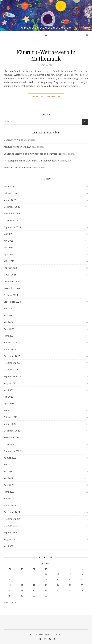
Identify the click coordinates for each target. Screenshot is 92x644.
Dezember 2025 (12, 207)
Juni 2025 (8, 241)
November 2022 (12, 437)
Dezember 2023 (12, 356)
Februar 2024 (11, 342)
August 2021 (10, 539)
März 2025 (9, 261)
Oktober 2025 (11, 220)
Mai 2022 (8, 478)
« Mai (6, 602)
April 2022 (9, 485)
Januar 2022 (10, 505)
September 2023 (12, 376)
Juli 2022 (8, 465)
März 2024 (9, 336)
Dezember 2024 (12, 281)
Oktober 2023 (11, 370)
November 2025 (12, 214)
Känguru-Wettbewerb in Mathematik (46, 55)
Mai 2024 (8, 322)
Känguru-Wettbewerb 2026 (18, 147)
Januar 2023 (10, 424)
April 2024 (9, 329)
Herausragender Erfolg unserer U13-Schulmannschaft (31, 161)
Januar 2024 (10, 349)
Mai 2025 (8, 247)
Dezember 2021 (12, 512)
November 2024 (12, 288)
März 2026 (9, 186)
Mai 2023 (8, 397)
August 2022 (10, 458)
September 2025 (12, 227)
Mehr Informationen (46, 96)
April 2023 (9, 403)
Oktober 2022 (11, 444)
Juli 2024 (8, 309)
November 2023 (12, 363)
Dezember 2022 (12, 431)
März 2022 (9, 492)
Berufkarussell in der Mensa (18, 168)
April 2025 (9, 254)
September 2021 (12, 532)
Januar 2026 (10, 200)
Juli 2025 (8, 234)
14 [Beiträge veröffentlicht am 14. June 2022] (22, 585)
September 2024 (12, 302)
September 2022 (12, 451)
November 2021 (12, 519)
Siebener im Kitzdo (13, 140)
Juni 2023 (8, 390)
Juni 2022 (8, 471)
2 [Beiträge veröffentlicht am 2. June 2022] (46, 574)
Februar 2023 (11, 417)
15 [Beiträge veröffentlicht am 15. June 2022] (34, 585)
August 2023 (10, 383)
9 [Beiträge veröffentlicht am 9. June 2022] (46, 579)
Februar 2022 (11, 498)
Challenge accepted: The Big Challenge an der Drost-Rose (33, 154)
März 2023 (9, 410)
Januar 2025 (10, 275)
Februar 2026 (11, 193)
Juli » (13, 602)
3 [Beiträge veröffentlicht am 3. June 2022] (58, 574)
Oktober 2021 (11, 526)
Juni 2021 (8, 546)
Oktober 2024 (11, 295)
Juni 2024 (8, 315)
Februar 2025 (11, 268)
